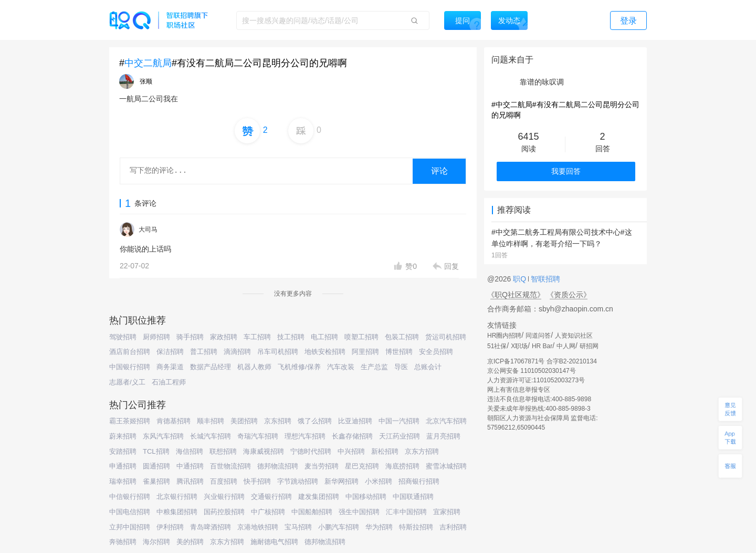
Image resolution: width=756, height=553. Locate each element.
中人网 (566, 346)
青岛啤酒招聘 (211, 527)
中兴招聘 (351, 451)
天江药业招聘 (400, 436)
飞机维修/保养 (299, 367)
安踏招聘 (123, 451)
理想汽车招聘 (305, 436)
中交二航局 (148, 63)
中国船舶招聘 (312, 512)
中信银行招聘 (130, 497)
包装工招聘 (402, 337)
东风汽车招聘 (163, 436)
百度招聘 (224, 481)
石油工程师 (169, 382)
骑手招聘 (190, 337)
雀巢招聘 (156, 481)
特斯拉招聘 (416, 527)
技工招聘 (291, 337)
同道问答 (538, 336)
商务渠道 (170, 367)
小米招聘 (379, 481)
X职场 (519, 346)
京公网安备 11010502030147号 (532, 371)
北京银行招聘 (177, 497)
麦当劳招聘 (322, 466)
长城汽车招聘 (211, 436)
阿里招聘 (365, 352)
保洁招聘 (170, 352)
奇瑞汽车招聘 (258, 436)
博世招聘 (399, 352)
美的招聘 (190, 542)
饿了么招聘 (315, 421)
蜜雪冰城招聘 (446, 466)
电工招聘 (324, 337)
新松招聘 (385, 451)
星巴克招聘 (362, 466)
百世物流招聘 (230, 466)
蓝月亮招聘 (443, 436)
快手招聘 (257, 481)
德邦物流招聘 (278, 466)
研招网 (589, 346)
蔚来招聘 (123, 436)
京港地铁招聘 (258, 527)
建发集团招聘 (319, 497)
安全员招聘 (436, 352)
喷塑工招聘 (361, 337)
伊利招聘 (170, 527)
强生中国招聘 (359, 512)
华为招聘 (379, 527)
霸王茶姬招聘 (130, 421)
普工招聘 (204, 352)
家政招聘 (224, 337)
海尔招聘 (156, 542)
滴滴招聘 (237, 352)
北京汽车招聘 (446, 421)
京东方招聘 (422, 451)
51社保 (497, 346)
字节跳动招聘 (298, 481)
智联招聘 (544, 279)
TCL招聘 (156, 451)
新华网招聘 (342, 481)
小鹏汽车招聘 (339, 527)
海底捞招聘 (402, 466)
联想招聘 (223, 451)
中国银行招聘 (130, 367)
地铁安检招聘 (325, 352)
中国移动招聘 (366, 497)
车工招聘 (257, 337)
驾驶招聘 (123, 337)
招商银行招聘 (419, 481)
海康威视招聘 (264, 451)
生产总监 (374, 367)
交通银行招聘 (271, 497)
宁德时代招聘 (311, 451)
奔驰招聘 (123, 542)
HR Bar (542, 346)
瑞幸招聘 (123, 481)
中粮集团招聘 (177, 512)
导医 (401, 367)
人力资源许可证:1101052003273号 (536, 380)
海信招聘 (190, 451)
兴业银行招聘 (224, 497)
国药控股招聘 (224, 512)
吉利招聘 (453, 527)
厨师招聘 (156, 337)
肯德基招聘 (174, 421)
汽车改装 (341, 367)
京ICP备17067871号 (516, 361)
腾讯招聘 (190, 481)
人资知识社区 (574, 336)
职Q (521, 279)
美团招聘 (244, 421)
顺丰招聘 (211, 421)
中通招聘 (190, 466)
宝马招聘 (298, 527)
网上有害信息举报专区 (519, 390)
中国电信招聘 (130, 512)
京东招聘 (278, 421)
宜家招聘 (447, 512)
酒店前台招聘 (130, 352)
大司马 (148, 229)
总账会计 (428, 367)
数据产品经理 (211, 367)
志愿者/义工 (127, 382)
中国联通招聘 (413, 497)
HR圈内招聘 (504, 336)
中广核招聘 (268, 512)
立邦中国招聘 (130, 527)
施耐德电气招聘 (274, 542)
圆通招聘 (156, 466)
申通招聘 (123, 466)
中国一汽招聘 (399, 421)
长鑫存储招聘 (352, 436)
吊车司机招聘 (278, 352)
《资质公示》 (569, 295)
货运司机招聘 (446, 337)
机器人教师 (254, 367)
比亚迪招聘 (355, 421)
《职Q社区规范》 (516, 295)
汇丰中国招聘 (406, 512)
